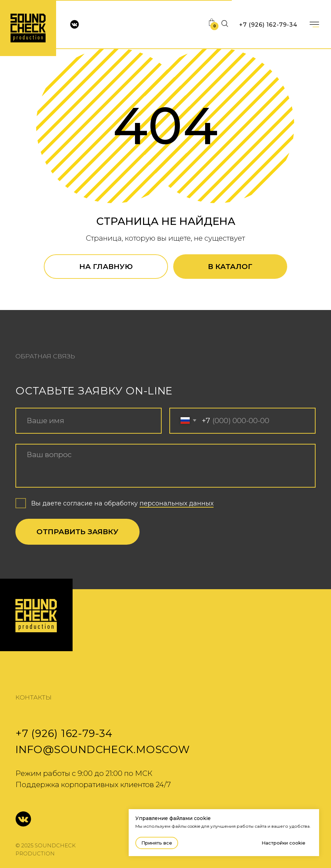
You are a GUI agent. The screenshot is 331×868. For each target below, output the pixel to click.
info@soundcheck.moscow (103, 749)
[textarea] (165, 466)
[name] (89, 421)
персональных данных (177, 503)
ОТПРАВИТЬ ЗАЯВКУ (77, 532)
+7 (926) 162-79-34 (268, 25)
